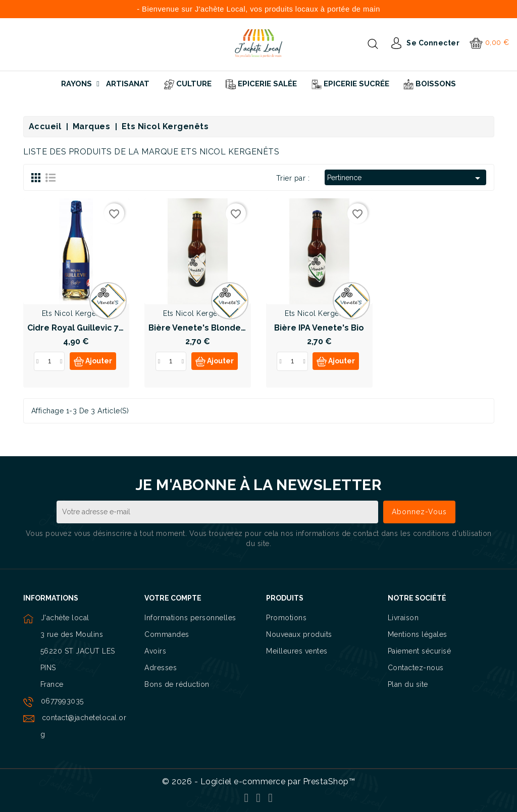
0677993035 (62, 701)
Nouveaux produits (299, 634)
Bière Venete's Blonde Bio (202, 328)
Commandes (167, 634)
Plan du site (408, 684)
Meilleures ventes (297, 651)
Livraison (403, 618)
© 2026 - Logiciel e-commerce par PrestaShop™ (258, 781)
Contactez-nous (416, 668)
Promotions (286, 618)
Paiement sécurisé (420, 651)
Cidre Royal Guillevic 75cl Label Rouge (107, 328)
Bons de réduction (177, 684)
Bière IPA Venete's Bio (319, 328)
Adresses (161, 668)
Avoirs (155, 651)
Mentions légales (418, 634)
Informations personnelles (190, 618)
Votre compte (173, 598)
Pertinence (405, 178)
